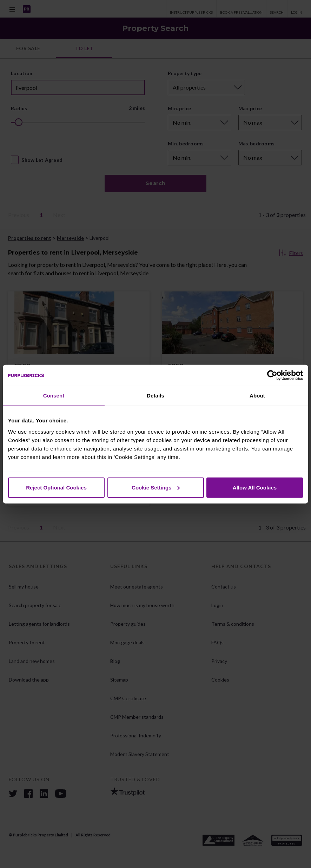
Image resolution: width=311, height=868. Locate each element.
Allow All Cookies (255, 487)
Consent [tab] (54, 396)
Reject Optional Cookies (56, 487)
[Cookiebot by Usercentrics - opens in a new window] (272, 375)
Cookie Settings (156, 487)
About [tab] (257, 396)
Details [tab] (155, 396)
